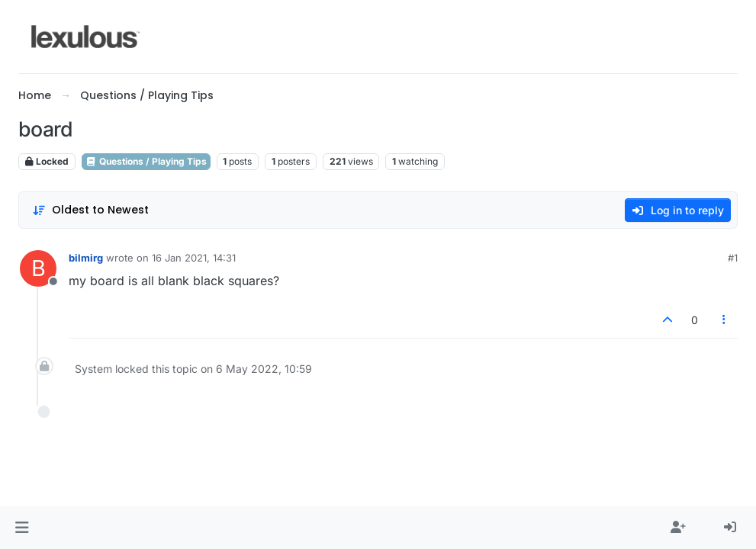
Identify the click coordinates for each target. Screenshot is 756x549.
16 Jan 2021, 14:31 (194, 258)
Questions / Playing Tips (146, 161)
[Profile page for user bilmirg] (38, 268)
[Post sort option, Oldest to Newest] (90, 210)
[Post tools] (725, 320)
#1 (733, 258)
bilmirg (86, 258)
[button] (22, 528)
